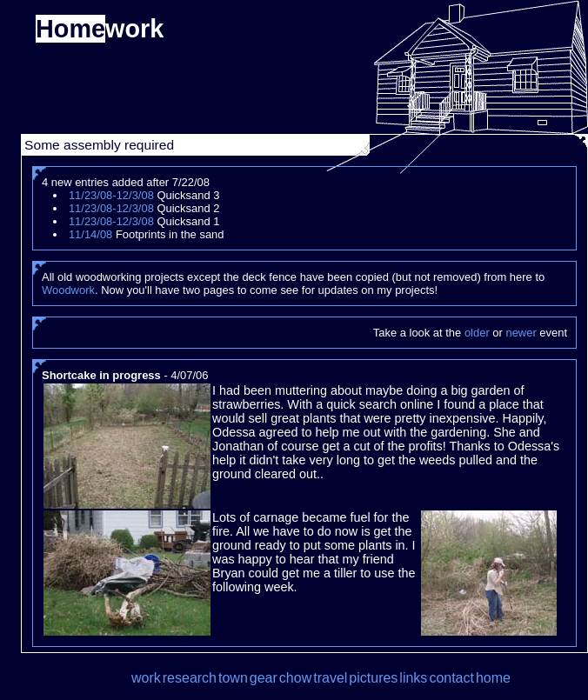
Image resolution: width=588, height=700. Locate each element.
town (233, 678)
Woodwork (68, 290)
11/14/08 (90, 234)
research (190, 678)
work (146, 678)
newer (521, 333)
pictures (373, 678)
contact (451, 678)
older (477, 333)
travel (330, 678)
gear (264, 678)
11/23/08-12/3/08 (111, 195)
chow (295, 678)
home (493, 678)
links (413, 678)
